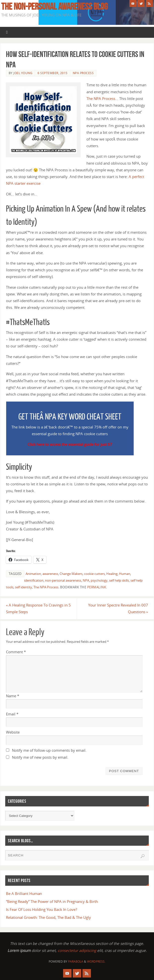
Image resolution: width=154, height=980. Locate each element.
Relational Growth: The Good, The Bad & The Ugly (48, 917)
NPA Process (83, 73)
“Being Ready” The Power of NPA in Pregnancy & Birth (52, 901)
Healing (112, 574)
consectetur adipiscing (77, 950)
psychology (99, 580)
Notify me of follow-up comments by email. (49, 750)
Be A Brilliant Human (24, 893)
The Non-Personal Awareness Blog (55, 6)
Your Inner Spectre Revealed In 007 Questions (118, 608)
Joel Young (23, 73)
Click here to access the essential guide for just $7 (70, 444)
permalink (97, 587)
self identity (23, 587)
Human (125, 574)
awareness (50, 574)
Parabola (76, 961)
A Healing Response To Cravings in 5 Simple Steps (38, 608)
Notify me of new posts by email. (40, 757)
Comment (16, 652)
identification (34, 580)
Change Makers (71, 574)
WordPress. (96, 961)
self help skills (119, 580)
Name (13, 696)
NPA (86, 580)
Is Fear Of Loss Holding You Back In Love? (41, 909)
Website (13, 732)
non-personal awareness (63, 580)
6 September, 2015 (53, 73)
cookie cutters (94, 574)
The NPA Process (101, 98)
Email (12, 714)
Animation (33, 574)
